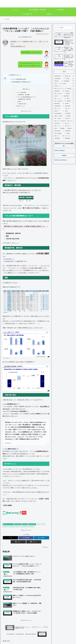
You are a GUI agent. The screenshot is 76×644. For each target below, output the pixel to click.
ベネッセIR (5, 359)
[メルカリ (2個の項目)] (71, 121)
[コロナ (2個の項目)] (70, 124)
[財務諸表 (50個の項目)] (69, 81)
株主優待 (12, 528)
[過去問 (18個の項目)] (70, 91)
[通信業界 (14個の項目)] (69, 96)
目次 (24, 89)
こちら (13, 170)
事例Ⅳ (39, 525)
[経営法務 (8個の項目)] (70, 106)
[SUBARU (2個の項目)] (59, 124)
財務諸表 (25, 528)
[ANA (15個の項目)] (59, 96)
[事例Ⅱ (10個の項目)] (70, 104)
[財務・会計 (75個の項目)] (69, 76)
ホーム (49, 637)
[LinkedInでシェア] (42, 539)
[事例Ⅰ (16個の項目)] (70, 94)
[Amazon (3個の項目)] (70, 118)
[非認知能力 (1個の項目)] (59, 131)
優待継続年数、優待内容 (24, 100)
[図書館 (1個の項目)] (64, 128)
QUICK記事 (7, 260)
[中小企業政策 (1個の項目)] (60, 133)
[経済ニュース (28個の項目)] (64, 86)
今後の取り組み (22, 104)
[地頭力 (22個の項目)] (71, 89)
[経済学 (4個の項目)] (70, 116)
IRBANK (5, 313)
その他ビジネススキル (8, 525)
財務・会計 (19, 528)
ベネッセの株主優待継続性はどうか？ (27, 97)
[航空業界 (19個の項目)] (59, 91)
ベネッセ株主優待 (21, 93)
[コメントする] (34, 543)
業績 (19, 102)
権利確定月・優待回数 (24, 95)
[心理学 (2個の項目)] (64, 121)
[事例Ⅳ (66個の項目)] (59, 81)
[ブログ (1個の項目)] (58, 136)
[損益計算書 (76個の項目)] (59, 76)
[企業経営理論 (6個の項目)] (60, 114)
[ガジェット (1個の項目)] (70, 126)
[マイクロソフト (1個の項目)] (68, 136)
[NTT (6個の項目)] (69, 111)
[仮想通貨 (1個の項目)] (59, 138)
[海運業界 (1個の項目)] (70, 131)
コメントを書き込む (26, 623)
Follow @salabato (59, 150)
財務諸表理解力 (32, 525)
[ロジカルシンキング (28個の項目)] (60, 89)
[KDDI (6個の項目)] (59, 111)
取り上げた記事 (13, 452)
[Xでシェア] (10, 539)
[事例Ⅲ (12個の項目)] (70, 101)
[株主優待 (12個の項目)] (59, 104)
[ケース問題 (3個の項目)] (59, 118)
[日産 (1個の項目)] (70, 133)
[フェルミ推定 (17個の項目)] (60, 94)
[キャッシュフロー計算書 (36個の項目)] (64, 84)
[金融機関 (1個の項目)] (69, 138)
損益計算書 (6, 528)
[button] (74, 19)
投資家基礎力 (18, 525)
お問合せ (73, 637)
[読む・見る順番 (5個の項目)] (60, 116)
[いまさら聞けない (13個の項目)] (60, 101)
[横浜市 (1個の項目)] (71, 128)
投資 (44, 525)
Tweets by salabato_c (60, 160)
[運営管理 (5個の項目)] (70, 114)
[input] (38, 19)
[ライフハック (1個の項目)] (59, 126)
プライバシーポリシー (64, 637)
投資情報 (25, 525)
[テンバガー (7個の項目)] (60, 109)
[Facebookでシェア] (26, 539)
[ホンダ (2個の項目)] (57, 121)
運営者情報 (54, 637)
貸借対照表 (31, 528)
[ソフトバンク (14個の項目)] (60, 99)
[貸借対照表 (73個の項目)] (60, 79)
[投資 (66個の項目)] (70, 79)
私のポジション (21, 107)
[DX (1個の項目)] (57, 128)
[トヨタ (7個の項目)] (70, 109)
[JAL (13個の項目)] (70, 99)
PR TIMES (7, 444)
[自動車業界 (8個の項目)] (59, 106)
